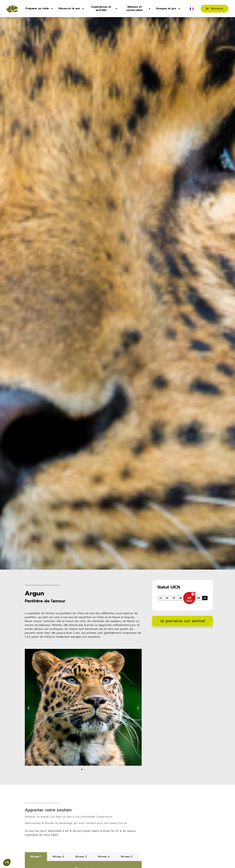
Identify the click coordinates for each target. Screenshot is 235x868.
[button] (28, 708)
